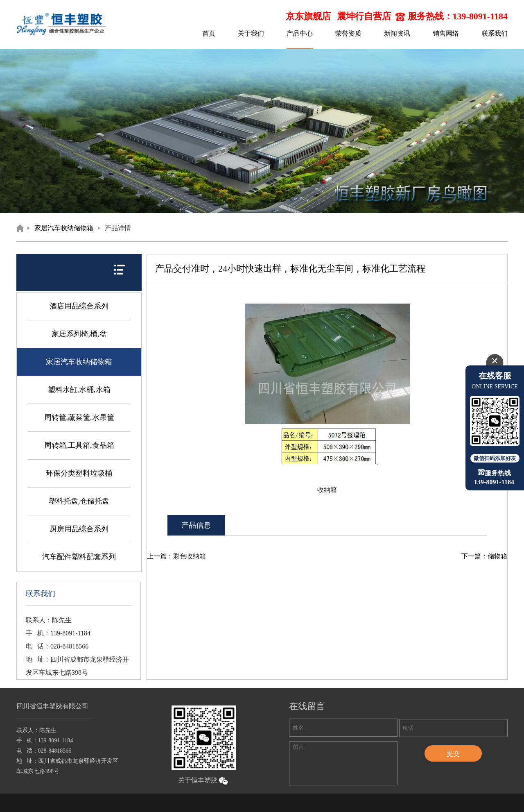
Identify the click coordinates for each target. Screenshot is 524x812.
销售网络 (446, 33)
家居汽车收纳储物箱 (64, 228)
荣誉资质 (348, 33)
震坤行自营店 (364, 16)
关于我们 (251, 33)
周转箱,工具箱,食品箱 (79, 445)
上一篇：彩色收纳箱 (176, 556)
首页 (209, 33)
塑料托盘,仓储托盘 (79, 501)
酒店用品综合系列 (79, 306)
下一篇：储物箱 (484, 556)
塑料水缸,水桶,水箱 (79, 390)
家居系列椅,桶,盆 (79, 334)
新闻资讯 (397, 33)
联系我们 (495, 33)
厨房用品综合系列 (79, 529)
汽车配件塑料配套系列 (79, 557)
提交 (453, 754)
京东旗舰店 (308, 16)
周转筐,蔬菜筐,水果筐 (79, 417)
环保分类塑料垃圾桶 (79, 473)
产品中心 (300, 33)
